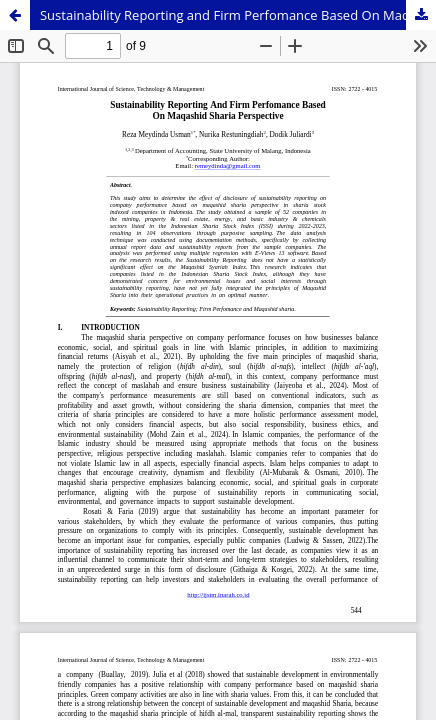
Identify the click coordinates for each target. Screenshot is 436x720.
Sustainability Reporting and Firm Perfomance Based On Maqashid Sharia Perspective (238, 15)
